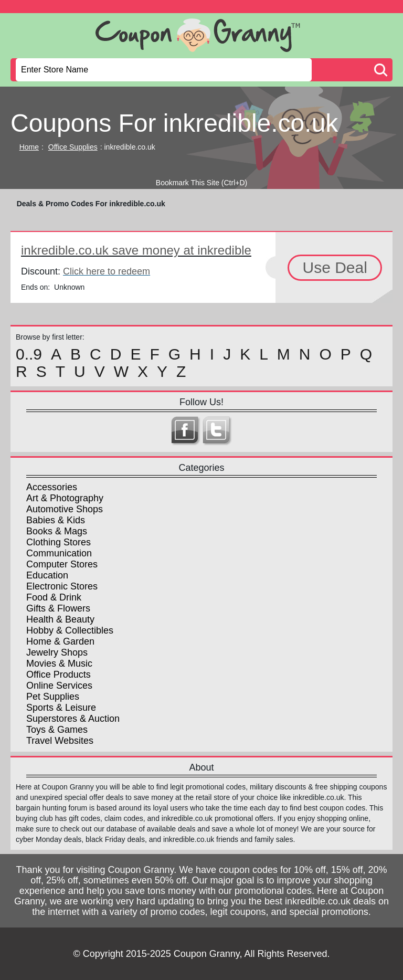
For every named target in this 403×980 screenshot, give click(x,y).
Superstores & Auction (73, 719)
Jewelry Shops (57, 652)
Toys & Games (57, 730)
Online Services (59, 686)
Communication (59, 553)
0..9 (29, 354)
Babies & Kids (56, 520)
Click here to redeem (107, 271)
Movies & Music (59, 663)
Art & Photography (65, 498)
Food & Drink (54, 597)
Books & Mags (57, 531)
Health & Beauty (60, 619)
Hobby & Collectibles (70, 630)
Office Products (59, 675)
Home (29, 147)
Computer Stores (62, 564)
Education (47, 575)
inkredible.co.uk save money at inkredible (136, 250)
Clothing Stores (59, 542)
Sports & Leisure (61, 708)
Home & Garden (60, 641)
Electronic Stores (62, 586)
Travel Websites (60, 741)
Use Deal (335, 267)
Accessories (52, 487)
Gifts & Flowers (58, 608)
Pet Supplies (53, 697)
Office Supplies (73, 147)
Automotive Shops (65, 509)
